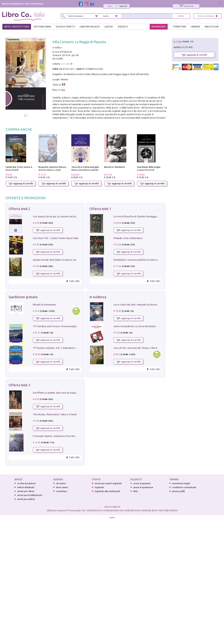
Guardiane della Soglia (149, 167)
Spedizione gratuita (23, 297)
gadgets (123, 27)
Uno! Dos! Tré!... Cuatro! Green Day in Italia (56, 238)
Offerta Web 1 (100, 209)
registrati (123, 6)
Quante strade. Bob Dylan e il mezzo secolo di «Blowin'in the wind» (69, 260)
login (110, 6)
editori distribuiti (26, 487)
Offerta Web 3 (19, 385)
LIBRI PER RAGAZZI (90, 27)
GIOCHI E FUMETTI (65, 27)
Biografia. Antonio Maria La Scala (56, 167)
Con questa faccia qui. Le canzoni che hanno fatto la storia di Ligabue (70, 216)
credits (112, 517)
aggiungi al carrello (21, 183)
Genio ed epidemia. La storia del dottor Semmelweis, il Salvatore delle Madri (155, 326)
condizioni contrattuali (184, 487)
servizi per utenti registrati (108, 483)
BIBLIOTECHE (212, 27)
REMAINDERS (159, 27)
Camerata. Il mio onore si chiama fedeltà (27, 167)
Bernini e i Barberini (115, 167)
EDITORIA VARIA (42, 27)
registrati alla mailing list (107, 491)
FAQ (135, 491)
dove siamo (62, 487)
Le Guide (66, 64)
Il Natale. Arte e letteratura (128, 238)
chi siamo (61, 483)
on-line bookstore (27, 483)
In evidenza (98, 297)
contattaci (62, 491)
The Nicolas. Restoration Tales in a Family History (59, 414)
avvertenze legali (181, 483)
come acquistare (142, 483)
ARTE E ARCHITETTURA (17, 27)
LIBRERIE (195, 27)
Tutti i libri (74, 281)
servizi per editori (26, 499)
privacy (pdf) (178, 491)
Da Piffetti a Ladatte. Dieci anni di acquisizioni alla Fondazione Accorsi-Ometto (75, 393)
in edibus (57, 48)
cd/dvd (109, 27)
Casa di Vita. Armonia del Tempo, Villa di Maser (139, 348)
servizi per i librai (26, 491)
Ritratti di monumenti (44, 305)
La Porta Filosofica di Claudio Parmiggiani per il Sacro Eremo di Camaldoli (153, 216)
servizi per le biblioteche (30, 495)
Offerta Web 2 (19, 209)
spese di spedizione (143, 487)
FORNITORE (180, 27)
